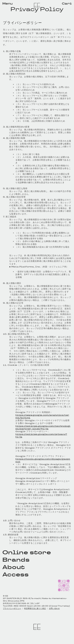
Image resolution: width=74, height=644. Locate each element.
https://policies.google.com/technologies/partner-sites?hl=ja (43, 427)
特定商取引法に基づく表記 (35, 608)
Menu (7, 4)
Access (16, 574)
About (14, 567)
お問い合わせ (54, 608)
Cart (67, 4)
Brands (16, 560)
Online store (27, 552)
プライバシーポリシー (12, 608)
